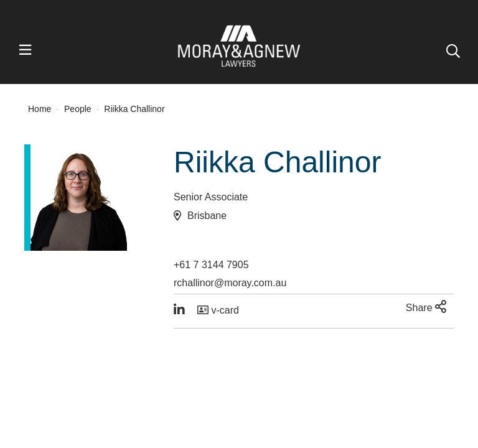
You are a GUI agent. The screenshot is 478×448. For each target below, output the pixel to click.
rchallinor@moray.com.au (230, 283)
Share (426, 307)
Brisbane (207, 216)
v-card (218, 310)
